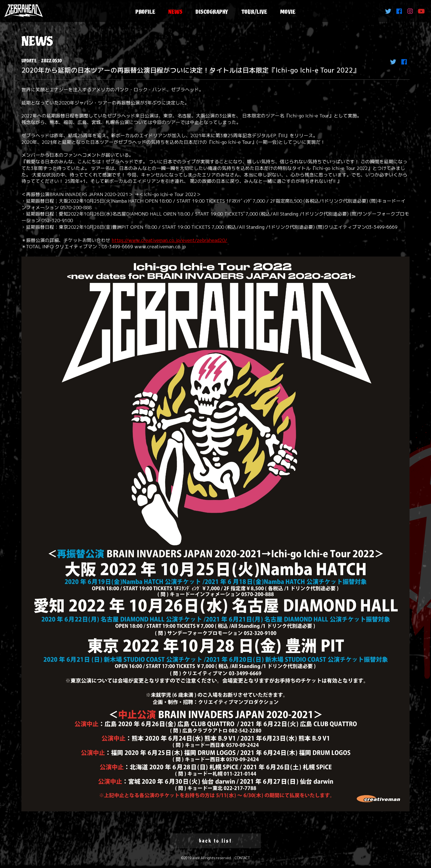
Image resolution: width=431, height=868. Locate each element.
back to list (215, 841)
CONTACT (242, 858)
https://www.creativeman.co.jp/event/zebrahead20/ (169, 240)
